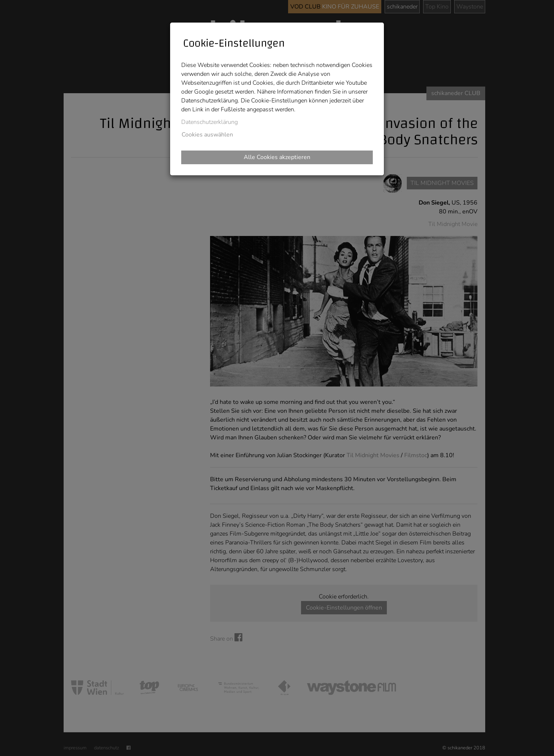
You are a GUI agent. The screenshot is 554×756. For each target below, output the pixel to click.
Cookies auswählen (207, 135)
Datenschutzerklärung (210, 122)
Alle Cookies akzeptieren (277, 157)
